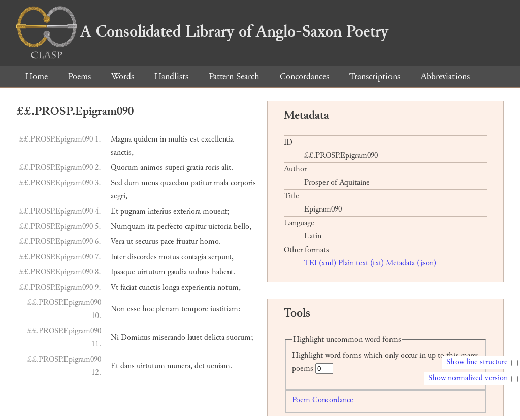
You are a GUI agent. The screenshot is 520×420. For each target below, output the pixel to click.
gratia (195, 168)
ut (130, 242)
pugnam (133, 211)
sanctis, (122, 152)
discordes (142, 257)
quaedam (175, 183)
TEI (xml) (320, 263)
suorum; (240, 338)
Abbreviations (445, 76)
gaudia (177, 272)
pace (167, 242)
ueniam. (219, 366)
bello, (242, 226)
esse (134, 309)
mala (221, 183)
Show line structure (477, 362)
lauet (195, 338)
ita (151, 226)
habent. (223, 272)
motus (169, 257)
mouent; (216, 211)
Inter (118, 257)
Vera (118, 242)
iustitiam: (225, 309)
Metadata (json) (411, 263)
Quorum (124, 168)
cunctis (150, 287)
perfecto (170, 226)
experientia (198, 287)
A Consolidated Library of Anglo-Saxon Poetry (202, 31)
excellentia (217, 139)
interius (159, 211)
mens (150, 183)
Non (118, 309)
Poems (79, 76)
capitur (196, 226)
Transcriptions (375, 76)
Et (115, 211)
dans (127, 366)
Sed (117, 183)
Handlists (171, 76)
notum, (229, 287)
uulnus (199, 272)
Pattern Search (234, 76)
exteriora (187, 211)
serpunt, (221, 257)
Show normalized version (468, 378)
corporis (243, 183)
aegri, (119, 196)
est (194, 139)
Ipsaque (123, 272)
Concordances (304, 76)
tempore (195, 309)
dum (132, 183)
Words (123, 76)
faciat (128, 287)
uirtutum (151, 272)
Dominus (136, 338)
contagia (194, 257)
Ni (115, 338)
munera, (180, 366)
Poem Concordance (323, 400)
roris (212, 168)
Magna (121, 139)
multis (178, 139)
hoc (148, 309)
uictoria (220, 226)
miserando (169, 338)
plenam (168, 309)
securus (147, 242)
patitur (201, 183)
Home (37, 76)
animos (152, 168)
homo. (210, 242)
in (163, 139)
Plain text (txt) (361, 263)
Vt (115, 287)
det (200, 366)
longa (171, 287)
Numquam (128, 226)
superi (175, 168)
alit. (227, 168)
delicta (214, 338)
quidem (146, 139)
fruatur (187, 242)
